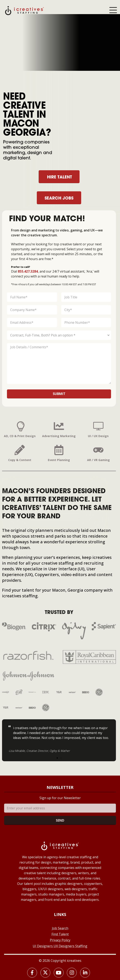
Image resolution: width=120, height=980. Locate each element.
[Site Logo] (24, 10)
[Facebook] (32, 973)
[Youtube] (59, 973)
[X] (45, 973)
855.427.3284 (28, 271)
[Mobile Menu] (113, 10)
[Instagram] (72, 973)
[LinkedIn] (85, 973)
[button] (57, 758)
